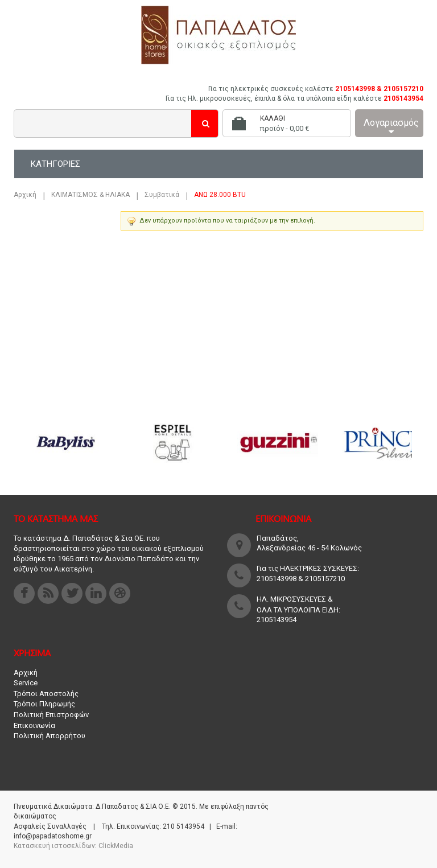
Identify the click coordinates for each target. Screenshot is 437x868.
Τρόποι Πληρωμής (44, 704)
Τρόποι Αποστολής (46, 694)
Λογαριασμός (391, 127)
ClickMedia (116, 846)
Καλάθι (273, 118)
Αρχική (25, 195)
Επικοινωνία (34, 725)
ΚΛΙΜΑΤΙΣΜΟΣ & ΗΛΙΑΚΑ (90, 195)
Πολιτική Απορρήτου (50, 736)
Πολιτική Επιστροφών (51, 715)
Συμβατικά (162, 195)
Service (26, 683)
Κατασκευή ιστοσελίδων (54, 846)
